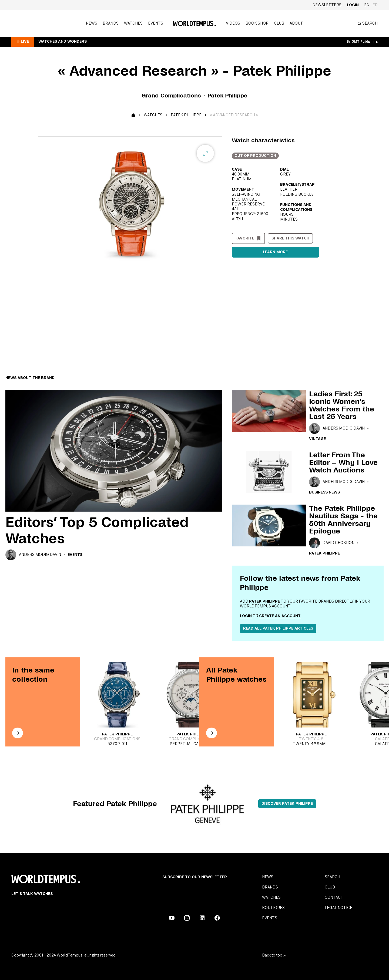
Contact (334, 898)
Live (25, 42)
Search (332, 877)
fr (375, 5)
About (296, 23)
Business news (324, 492)
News (92, 23)
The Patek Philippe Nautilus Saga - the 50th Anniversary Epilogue (343, 520)
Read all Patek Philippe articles (278, 628)
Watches (133, 23)
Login (353, 5)
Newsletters (327, 5)
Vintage (317, 439)
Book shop (257, 23)
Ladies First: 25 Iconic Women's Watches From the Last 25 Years (342, 405)
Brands (111, 23)
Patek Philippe (186, 115)
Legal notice (338, 908)
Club (279, 23)
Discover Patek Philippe (287, 804)
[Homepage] (194, 23)
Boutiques (273, 908)
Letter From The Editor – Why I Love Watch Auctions (343, 462)
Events (156, 23)
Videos (233, 23)
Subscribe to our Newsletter (195, 877)
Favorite (245, 238)
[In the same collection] (18, 733)
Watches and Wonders (63, 42)
